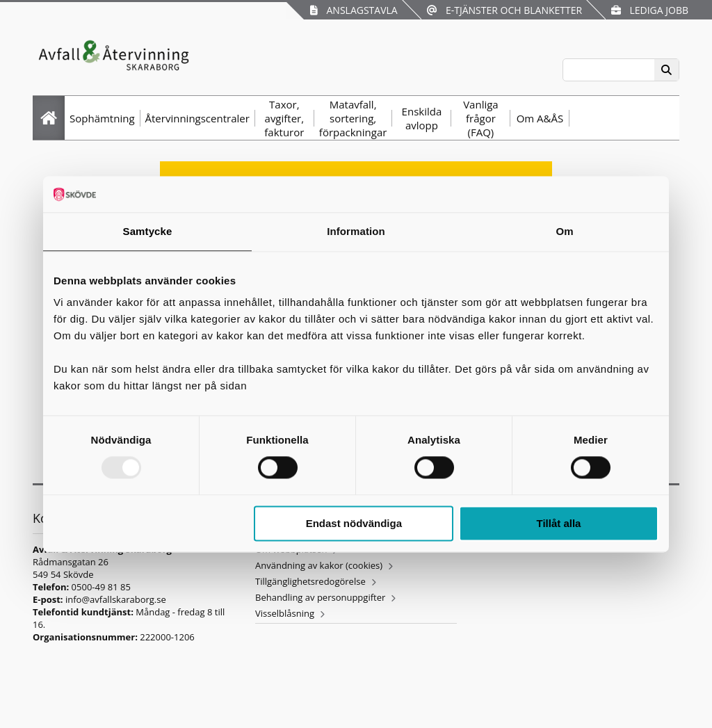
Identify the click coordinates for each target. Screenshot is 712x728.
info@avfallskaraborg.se (116, 599)
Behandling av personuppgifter (320, 597)
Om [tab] (564, 231)
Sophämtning (102, 118)
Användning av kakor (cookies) (319, 565)
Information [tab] (356, 231)
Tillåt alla (558, 523)
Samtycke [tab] (148, 231)
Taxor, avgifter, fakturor (284, 118)
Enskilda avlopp (422, 118)
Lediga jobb (650, 10)
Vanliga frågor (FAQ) (481, 118)
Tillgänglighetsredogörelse (310, 581)
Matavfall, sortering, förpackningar (353, 118)
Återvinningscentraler (197, 118)
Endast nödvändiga (354, 523)
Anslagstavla (354, 10)
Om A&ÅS (540, 118)
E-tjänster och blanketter (504, 10)
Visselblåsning (285, 613)
